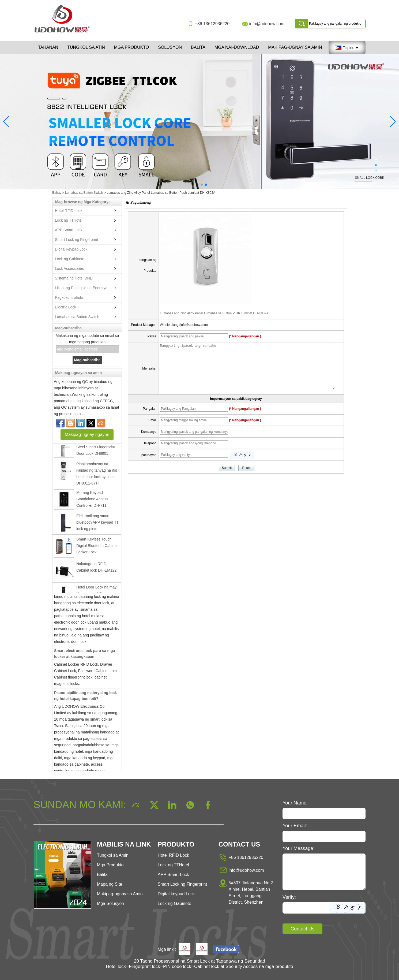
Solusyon (170, 47)
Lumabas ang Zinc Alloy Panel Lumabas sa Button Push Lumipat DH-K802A (214, 313)
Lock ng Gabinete (70, 259)
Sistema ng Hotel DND (74, 278)
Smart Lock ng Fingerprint (76, 240)
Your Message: (298, 848)
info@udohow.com (267, 24)
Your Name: (295, 803)
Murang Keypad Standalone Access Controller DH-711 (92, 501)
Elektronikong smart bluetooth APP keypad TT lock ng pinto (97, 524)
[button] (193, 185)
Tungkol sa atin (86, 47)
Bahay (57, 193)
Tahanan (48, 47)
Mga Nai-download (237, 47)
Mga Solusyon (110, 903)
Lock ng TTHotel (69, 220)
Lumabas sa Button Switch (84, 193)
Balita (198, 47)
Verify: (289, 897)
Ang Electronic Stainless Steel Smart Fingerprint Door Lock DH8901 (97, 449)
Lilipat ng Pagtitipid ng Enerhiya (81, 288)
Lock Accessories (69, 269)
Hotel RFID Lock (69, 211)
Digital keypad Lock (71, 249)
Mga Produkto (131, 47)
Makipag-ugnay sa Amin (295, 47)
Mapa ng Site (110, 884)
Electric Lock (65, 307)
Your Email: (295, 826)
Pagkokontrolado (69, 297)
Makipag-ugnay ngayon (87, 435)
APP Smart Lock (69, 230)
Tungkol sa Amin (113, 855)
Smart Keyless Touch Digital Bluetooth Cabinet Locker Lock (97, 547)
